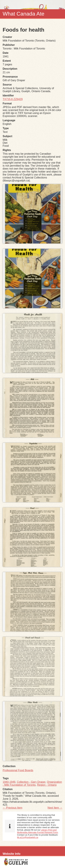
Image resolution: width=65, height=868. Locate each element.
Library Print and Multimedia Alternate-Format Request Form (37, 831)
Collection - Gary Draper (31, 782)
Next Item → (55, 808)
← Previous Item (12, 808)
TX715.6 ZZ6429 (13, 99)
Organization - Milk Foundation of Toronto (32, 783)
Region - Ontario (47, 785)
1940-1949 (9, 782)
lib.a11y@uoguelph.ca (28, 837)
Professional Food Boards (18, 770)
